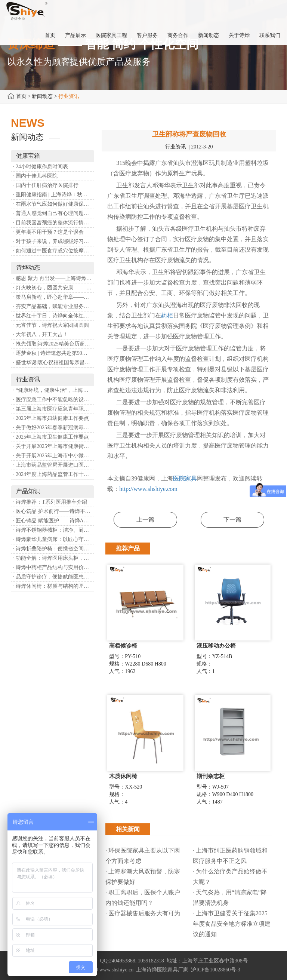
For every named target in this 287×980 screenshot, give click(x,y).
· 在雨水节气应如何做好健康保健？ (53, 204)
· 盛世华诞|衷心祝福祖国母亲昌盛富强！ (53, 362)
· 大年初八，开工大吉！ (41, 334)
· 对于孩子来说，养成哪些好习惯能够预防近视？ (53, 241)
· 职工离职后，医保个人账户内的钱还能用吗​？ (143, 898)
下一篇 (232, 520)
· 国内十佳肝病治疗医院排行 (46, 185)
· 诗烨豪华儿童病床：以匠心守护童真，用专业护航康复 (53, 539)
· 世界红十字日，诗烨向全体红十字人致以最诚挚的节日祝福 (53, 316)
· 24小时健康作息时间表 (41, 167)
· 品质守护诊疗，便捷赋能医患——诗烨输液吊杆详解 (53, 577)
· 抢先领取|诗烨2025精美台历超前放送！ (53, 344)
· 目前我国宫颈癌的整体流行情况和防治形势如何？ (53, 223)
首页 (21, 96)
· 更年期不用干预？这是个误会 (48, 232)
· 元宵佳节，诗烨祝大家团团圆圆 (51, 325)
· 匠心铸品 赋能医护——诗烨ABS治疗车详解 (53, 521)
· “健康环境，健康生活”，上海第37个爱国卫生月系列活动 (53, 390)
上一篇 (145, 520)
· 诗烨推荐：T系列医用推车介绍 (50, 502)
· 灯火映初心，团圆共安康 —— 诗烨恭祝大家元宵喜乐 (53, 288)
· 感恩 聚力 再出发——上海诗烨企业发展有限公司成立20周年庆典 (53, 278)
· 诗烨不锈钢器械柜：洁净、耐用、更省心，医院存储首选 (53, 530)
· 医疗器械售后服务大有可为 (143, 913)
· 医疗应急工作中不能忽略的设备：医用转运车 (53, 400)
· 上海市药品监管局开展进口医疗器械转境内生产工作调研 (53, 465)
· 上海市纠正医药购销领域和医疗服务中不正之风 (230, 856)
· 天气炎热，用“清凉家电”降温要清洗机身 (230, 898)
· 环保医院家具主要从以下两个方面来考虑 (143, 856)
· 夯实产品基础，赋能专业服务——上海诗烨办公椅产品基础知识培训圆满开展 (53, 306)
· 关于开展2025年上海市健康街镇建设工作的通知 (53, 446)
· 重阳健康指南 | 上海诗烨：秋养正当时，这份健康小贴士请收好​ (53, 195)
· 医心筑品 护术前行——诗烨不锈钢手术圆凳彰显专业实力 (53, 511)
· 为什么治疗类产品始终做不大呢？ (230, 877)
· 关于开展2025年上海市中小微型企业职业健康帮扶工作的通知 (53, 456)
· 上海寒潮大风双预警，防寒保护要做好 (143, 877)
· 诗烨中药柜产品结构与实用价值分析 (53, 567)
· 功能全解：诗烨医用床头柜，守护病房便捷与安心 (53, 558)
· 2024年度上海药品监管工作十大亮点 (53, 474)
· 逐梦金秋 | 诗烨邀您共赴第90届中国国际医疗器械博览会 (53, 353)
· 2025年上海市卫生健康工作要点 (51, 437)
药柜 (167, 315)
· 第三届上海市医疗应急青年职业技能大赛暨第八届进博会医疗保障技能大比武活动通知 (53, 409)
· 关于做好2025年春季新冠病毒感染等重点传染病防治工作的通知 (53, 428)
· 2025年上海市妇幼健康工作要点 (51, 418)
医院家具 (185, 478)
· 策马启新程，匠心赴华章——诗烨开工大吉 (53, 297)
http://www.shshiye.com (148, 489)
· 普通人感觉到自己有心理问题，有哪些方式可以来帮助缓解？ (53, 213)
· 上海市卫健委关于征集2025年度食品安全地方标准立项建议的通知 (232, 924)
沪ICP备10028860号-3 (215, 970)
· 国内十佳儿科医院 (35, 176)
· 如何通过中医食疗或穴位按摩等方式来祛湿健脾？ (53, 251)
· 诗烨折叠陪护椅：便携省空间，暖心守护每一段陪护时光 (53, 549)
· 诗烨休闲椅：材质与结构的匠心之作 (53, 586)
